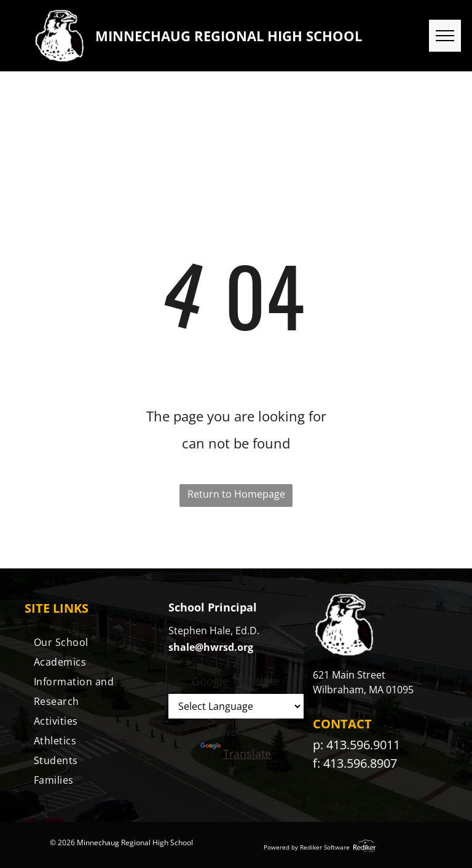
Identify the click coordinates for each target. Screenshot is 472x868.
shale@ (186, 647)
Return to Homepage (236, 494)
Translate (236, 754)
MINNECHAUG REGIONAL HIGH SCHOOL (229, 36)
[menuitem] (92, 642)
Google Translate (236, 681)
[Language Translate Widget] (236, 706)
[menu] (445, 36)
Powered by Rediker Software (307, 847)
